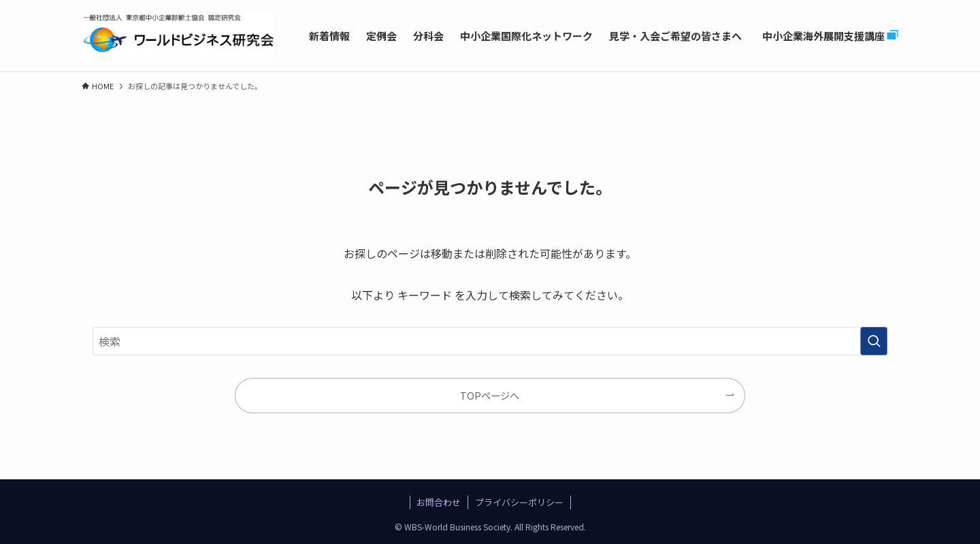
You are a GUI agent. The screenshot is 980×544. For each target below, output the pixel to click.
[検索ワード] (490, 341)
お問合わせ (439, 502)
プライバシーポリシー (519, 502)
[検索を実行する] (874, 341)
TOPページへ (490, 395)
